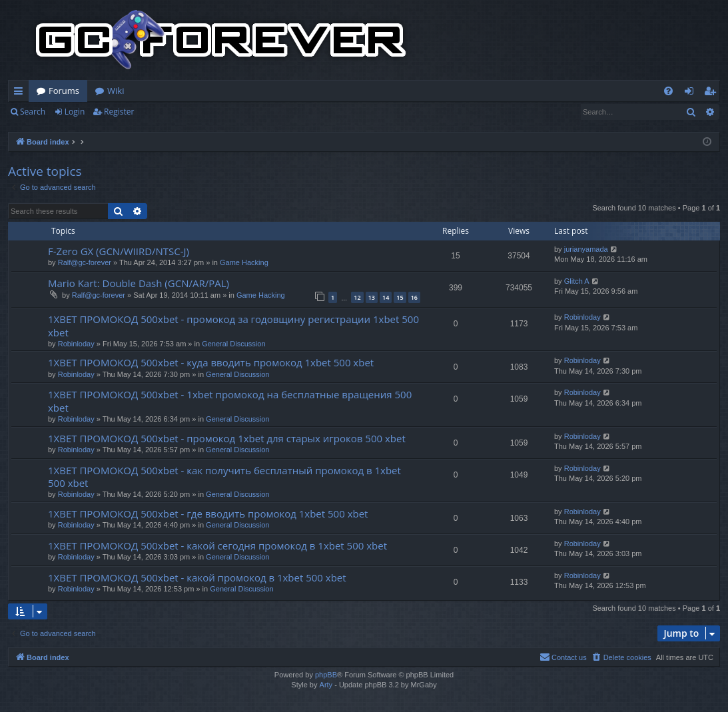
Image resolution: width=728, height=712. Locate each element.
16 (414, 297)
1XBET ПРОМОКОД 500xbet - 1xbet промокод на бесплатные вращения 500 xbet (230, 401)
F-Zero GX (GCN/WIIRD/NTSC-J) (119, 251)
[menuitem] (668, 91)
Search (33, 112)
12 (357, 297)
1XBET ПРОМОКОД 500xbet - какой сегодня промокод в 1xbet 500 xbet (217, 545)
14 (386, 297)
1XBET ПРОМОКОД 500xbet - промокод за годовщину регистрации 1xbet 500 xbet (233, 325)
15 (400, 297)
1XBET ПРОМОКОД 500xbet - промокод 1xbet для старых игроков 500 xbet (227, 438)
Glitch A (577, 281)
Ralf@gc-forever (85, 262)
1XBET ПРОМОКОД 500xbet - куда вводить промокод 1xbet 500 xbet (211, 362)
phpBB (326, 675)
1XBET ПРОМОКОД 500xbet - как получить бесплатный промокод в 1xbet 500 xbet (224, 477)
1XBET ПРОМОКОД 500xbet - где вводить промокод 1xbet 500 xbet (208, 514)
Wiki (116, 91)
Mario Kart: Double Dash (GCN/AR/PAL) (139, 283)
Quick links (21, 93)
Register (119, 112)
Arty (326, 685)
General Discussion (233, 344)
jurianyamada (586, 249)
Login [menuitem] (692, 93)
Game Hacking (244, 262)
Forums (64, 91)
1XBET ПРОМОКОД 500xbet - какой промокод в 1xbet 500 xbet (197, 577)
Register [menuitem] (713, 93)
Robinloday (76, 344)
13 (372, 297)
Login (75, 112)
